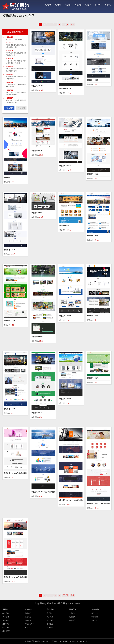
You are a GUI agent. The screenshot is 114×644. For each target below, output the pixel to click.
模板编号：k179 (37, 337)
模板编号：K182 (93, 236)
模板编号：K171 (93, 378)
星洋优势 (28, 627)
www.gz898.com (59, 641)
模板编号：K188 (93, 80)
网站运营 (88, 5)
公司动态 (50, 620)
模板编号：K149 (65, 89)
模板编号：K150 (37, 86)
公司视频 (50, 624)
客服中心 (108, 5)
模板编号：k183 (9, 250)
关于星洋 (98, 5)
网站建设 (58, 5)
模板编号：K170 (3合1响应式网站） (16, 473)
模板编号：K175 (37, 413)
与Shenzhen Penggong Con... (15, 39)
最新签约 (28, 613)
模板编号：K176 (9, 409)
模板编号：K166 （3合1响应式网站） (17, 577)
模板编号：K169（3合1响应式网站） (44, 492)
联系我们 (21, 108)
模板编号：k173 (65, 226)
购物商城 (72, 617)
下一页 (66, 25)
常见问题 (28, 617)
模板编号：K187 (9, 178)
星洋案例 (78, 5)
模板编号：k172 (37, 213)
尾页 (73, 25)
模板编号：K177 (93, 316)
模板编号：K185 (65, 166)
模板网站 (68, 5)
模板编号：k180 (9, 321)
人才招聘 (50, 627)
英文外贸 (72, 620)
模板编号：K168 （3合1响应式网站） (72, 500)
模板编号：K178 (65, 316)
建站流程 (9, 108)
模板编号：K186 (37, 151)
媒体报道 (28, 620)
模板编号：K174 (65, 399)
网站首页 (48, 5)
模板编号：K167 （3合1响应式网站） (100, 504)
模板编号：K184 (93, 174)
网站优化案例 (29, 624)
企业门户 (72, 613)
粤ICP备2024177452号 (80, 641)
